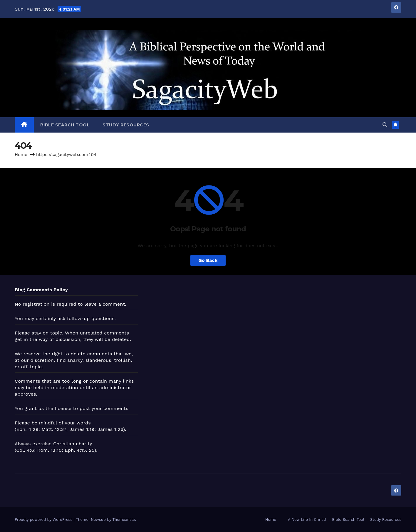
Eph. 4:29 (27, 429)
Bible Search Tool (65, 125)
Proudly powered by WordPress (44, 520)
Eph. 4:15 (76, 450)
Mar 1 (31, 9)
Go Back (208, 260)
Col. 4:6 (25, 450)
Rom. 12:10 (50, 450)
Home (21, 155)
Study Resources (126, 125)
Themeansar (124, 520)
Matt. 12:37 (54, 429)
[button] (385, 125)
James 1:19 (82, 429)
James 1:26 (110, 429)
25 (92, 450)
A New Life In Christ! (307, 520)
